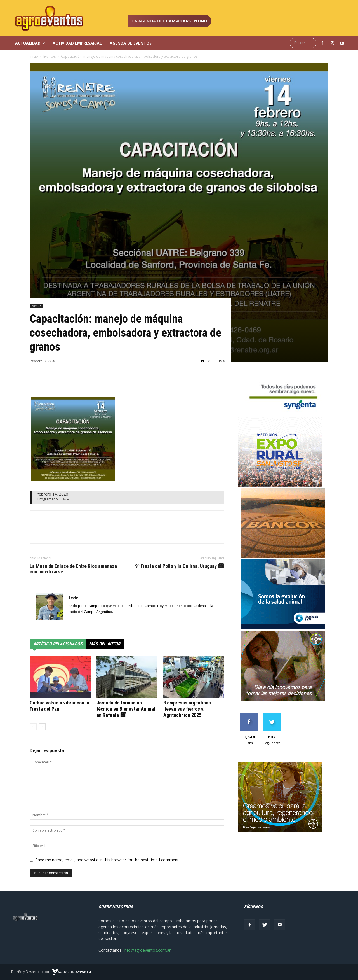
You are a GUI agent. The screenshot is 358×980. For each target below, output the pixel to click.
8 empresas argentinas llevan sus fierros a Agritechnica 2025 (187, 709)
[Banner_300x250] (283, 699)
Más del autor (105, 644)
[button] (304, 43)
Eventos (50, 56)
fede (73, 598)
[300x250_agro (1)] (280, 831)
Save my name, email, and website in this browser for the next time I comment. (108, 860)
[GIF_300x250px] (283, 556)
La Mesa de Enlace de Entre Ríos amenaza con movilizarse (73, 569)
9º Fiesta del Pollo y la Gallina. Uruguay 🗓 (180, 566)
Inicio (34, 56)
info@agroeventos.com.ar (147, 950)
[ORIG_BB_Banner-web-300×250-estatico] (283, 628)
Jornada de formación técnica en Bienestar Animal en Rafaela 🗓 (126, 709)
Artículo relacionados (58, 644)
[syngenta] (283, 414)
